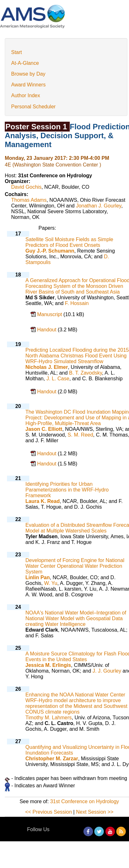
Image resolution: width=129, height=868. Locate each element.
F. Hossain (77, 303)
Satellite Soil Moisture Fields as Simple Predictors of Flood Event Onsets (69, 242)
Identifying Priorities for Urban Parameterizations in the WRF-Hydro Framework (67, 490)
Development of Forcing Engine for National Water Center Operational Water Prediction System (75, 566)
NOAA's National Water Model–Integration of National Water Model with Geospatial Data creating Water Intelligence (76, 618)
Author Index (26, 95)
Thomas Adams (29, 200)
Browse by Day (28, 74)
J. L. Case (58, 379)
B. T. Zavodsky (86, 373)
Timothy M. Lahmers (49, 718)
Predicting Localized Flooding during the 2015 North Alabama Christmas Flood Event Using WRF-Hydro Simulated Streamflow (77, 356)
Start (17, 52)
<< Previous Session (49, 812)
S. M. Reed (80, 435)
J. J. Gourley (107, 671)
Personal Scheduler (33, 107)
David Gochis (26, 187)
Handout (47, 330)
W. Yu (51, 583)
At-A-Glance (25, 63)
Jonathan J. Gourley (99, 206)
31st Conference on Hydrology (84, 801)
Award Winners (28, 85)
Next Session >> (95, 812)
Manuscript (50, 314)
